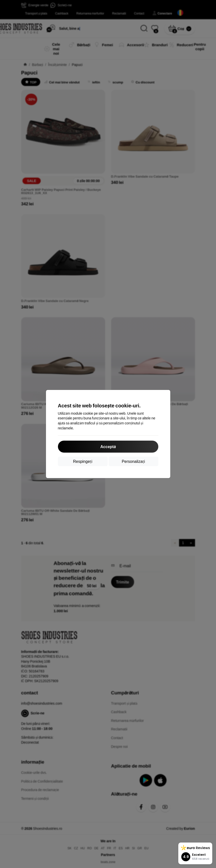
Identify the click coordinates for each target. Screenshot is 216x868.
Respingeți (83, 461)
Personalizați (133, 461)
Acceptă (108, 446)
